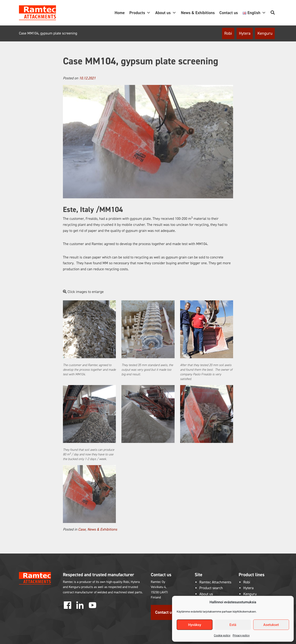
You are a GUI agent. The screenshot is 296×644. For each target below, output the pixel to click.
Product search (211, 588)
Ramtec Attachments (215, 582)
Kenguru (265, 33)
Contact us (229, 13)
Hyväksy (195, 625)
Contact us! (165, 612)
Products (140, 13)
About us (166, 13)
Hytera (245, 33)
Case (82, 530)
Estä (233, 625)
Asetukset (271, 625)
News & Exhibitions (198, 13)
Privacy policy (241, 635)
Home (120, 13)
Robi (228, 33)
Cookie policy (222, 635)
